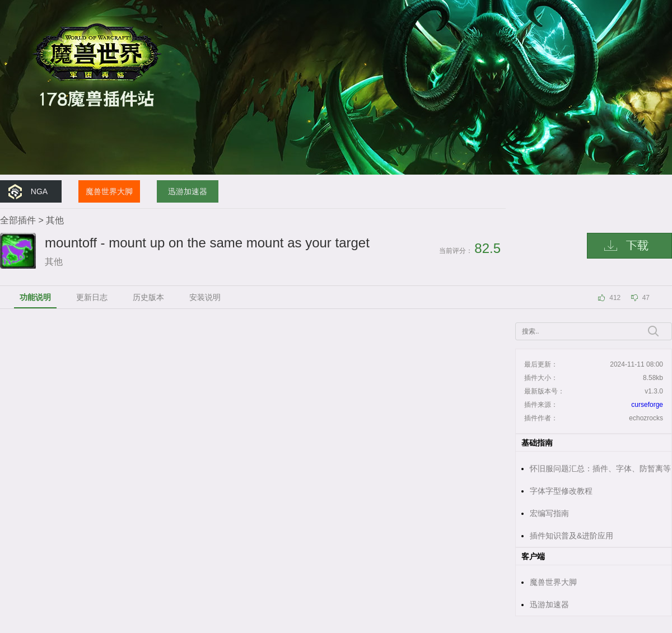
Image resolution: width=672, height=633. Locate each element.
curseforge (647, 405)
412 (615, 298)
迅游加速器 (188, 191)
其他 (55, 220)
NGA (39, 191)
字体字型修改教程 (561, 491)
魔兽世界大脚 (109, 191)
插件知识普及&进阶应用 (571, 536)
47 (646, 298)
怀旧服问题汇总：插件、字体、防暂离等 (600, 468)
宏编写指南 (549, 513)
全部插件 (18, 220)
